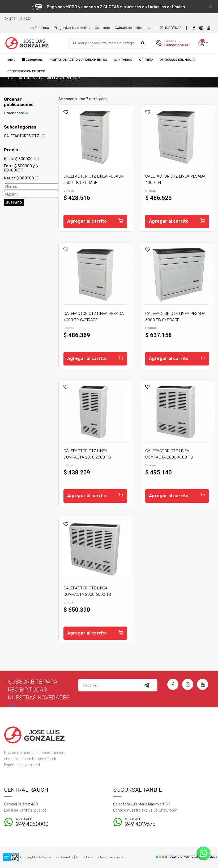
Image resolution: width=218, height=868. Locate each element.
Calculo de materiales (132, 28)
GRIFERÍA (146, 60)
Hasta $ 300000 (22, 159)
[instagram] (201, 28)
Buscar (14, 202)
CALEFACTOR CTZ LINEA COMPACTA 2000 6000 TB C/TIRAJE (87, 594)
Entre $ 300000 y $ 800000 (21, 168)
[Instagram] (188, 684)
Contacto (102, 28)
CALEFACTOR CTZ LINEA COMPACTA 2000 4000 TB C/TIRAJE (169, 457)
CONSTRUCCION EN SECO (26, 71)
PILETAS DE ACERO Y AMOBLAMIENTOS (78, 60)
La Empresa (39, 28)
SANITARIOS (123, 60)
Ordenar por (16, 113)
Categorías (33, 60)
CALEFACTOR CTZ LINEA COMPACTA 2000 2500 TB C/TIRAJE (87, 457)
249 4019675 (155, 822)
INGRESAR (171, 28)
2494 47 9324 (18, 18)
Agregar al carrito (95, 221)
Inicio (11, 60)
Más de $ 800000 (22, 178)
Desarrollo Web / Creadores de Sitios (186, 857)
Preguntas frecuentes (72, 28)
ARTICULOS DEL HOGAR (178, 60)
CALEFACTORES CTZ (25, 136)
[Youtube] (209, 28)
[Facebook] (194, 28)
